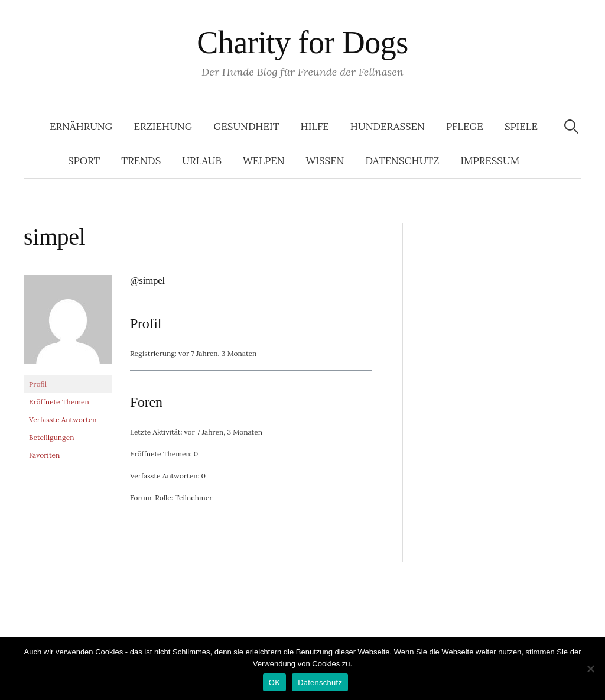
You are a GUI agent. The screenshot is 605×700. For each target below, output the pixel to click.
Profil (38, 384)
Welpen (264, 161)
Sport (84, 161)
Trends (141, 161)
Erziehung (163, 127)
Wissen (325, 161)
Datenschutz (402, 161)
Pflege (465, 127)
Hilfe (314, 127)
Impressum (490, 161)
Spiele (521, 127)
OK (274, 683)
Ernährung (81, 127)
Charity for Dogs (302, 43)
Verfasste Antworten (63, 419)
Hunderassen (388, 127)
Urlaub (202, 161)
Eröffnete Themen (59, 402)
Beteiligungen (52, 437)
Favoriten (44, 455)
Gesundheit (246, 127)
